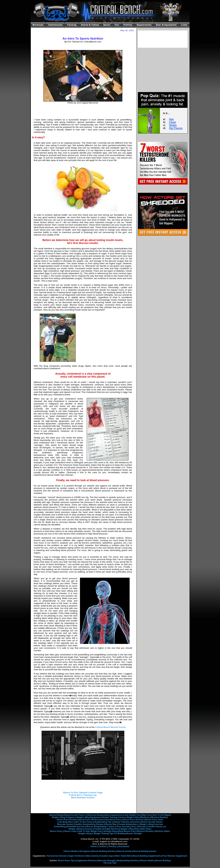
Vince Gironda (123, 827)
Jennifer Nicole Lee (157, 827)
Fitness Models (71, 851)
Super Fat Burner (77, 856)
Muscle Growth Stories (152, 822)
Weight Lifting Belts (130, 829)
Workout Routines (160, 817)
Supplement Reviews (86, 861)
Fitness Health (147, 861)
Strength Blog (110, 831)
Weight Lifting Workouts (138, 817)
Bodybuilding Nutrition (128, 861)
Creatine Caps (107, 856)
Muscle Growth (125, 851)
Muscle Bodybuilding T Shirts (101, 827)
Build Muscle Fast (127, 831)
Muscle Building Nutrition (104, 851)
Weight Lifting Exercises (151, 824)
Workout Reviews (145, 831)
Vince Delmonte (139, 827)
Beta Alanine (92, 856)
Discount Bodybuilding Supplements (105, 815)
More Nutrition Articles (83, 798)
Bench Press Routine (67, 820)
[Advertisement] (83, 111)
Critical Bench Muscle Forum (110, 727)
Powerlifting (60, 827)
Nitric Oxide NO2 (123, 856)
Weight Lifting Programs (63, 817)
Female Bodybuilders (128, 824)
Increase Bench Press (111, 820)
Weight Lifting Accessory (80, 829)
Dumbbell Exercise (76, 827)
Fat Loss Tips (110, 863)
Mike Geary (146, 829)
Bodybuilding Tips (103, 822)
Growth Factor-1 (79, 815)
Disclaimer (124, 846)
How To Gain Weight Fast (90, 831)
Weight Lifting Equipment (88, 817)
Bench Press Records (133, 820)
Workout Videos (162, 831)
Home (94, 846)
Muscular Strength (107, 861)
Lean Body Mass (65, 822)
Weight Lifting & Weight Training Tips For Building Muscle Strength (110, 834)
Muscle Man (111, 824)
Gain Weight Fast (132, 815)
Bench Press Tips (66, 861)
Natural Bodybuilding (59, 815)
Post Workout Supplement (175, 856)
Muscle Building (163, 861)
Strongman (85, 851)
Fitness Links (70, 831)
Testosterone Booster (57, 856)
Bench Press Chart (154, 820)
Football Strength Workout (106, 829)
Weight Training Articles (114, 817)
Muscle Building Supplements (147, 856)
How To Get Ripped (162, 815)
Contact (103, 846)
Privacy (112, 846)
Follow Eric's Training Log (83, 795)
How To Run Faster (84, 822)
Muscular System (65, 824)
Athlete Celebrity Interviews (126, 822)
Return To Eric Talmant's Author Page (83, 793)
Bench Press (56, 831)
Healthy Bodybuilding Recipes (89, 824)
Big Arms (147, 815)
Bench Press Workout (89, 820)
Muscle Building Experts (145, 851)
